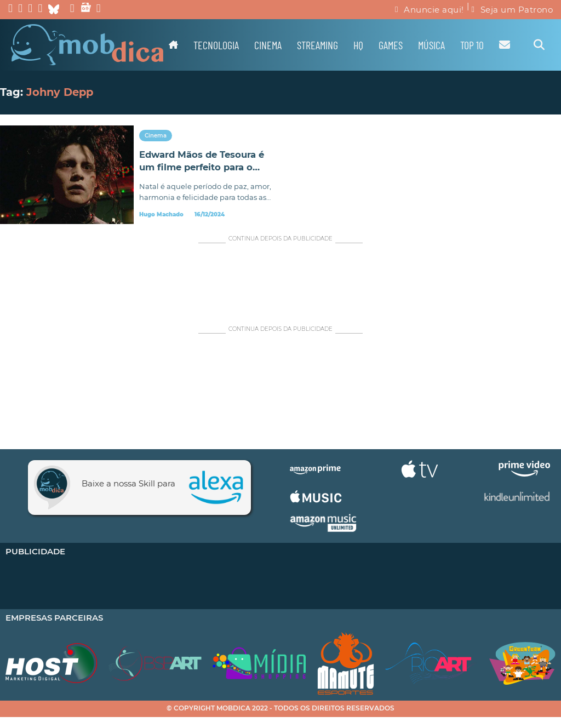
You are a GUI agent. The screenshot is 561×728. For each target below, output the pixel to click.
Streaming (317, 45)
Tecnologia (216, 45)
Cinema (268, 45)
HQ (358, 45)
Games (391, 45)
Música (431, 45)
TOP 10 (472, 45)
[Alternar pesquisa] (539, 45)
